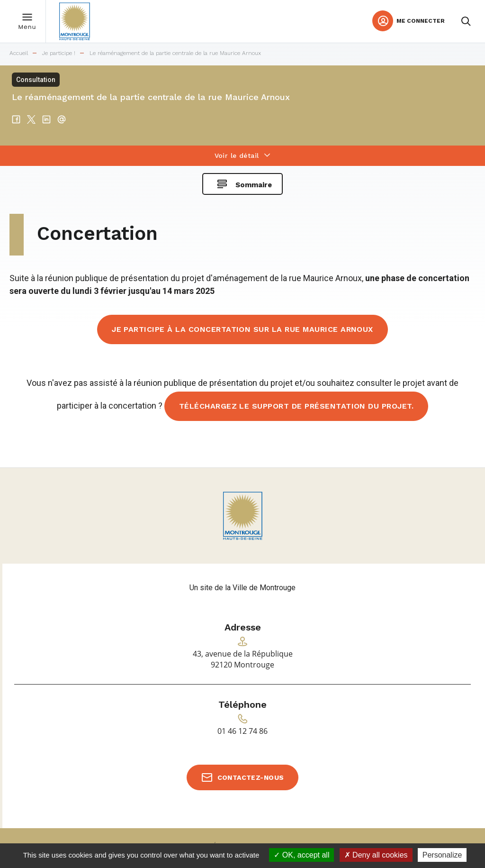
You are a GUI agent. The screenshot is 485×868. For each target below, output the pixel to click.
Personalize (442, 855)
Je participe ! (59, 53)
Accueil (19, 53)
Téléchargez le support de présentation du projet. (296, 406)
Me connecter (421, 21)
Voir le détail (237, 155)
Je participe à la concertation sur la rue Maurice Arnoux (242, 329)
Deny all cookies (376, 855)
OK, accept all (301, 855)
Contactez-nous (251, 777)
